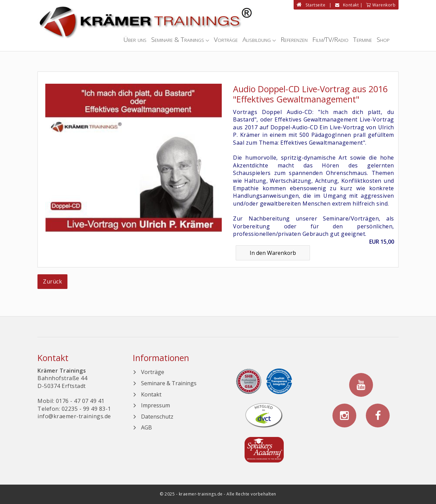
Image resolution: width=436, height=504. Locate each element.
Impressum (155, 405)
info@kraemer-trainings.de (74, 416)
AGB (146, 427)
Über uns (135, 39)
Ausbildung (257, 39)
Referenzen (294, 39)
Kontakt (347, 5)
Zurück (52, 281)
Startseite (311, 5)
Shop (383, 39)
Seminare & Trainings (178, 39)
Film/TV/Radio (330, 39)
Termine (363, 39)
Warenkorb (381, 5)
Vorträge (226, 39)
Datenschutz (157, 417)
